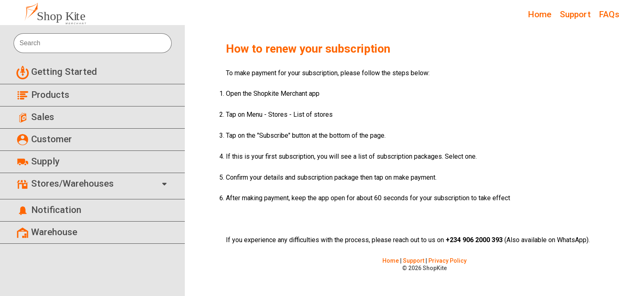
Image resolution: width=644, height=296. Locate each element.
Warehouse (47, 232)
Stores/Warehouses (65, 183)
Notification (49, 210)
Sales (35, 117)
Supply (38, 161)
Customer (44, 139)
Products (43, 95)
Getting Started (57, 72)
